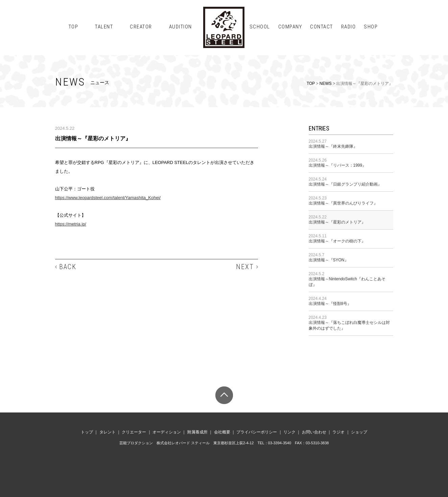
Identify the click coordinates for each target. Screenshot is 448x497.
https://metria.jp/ (71, 224)
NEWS (326, 84)
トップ (87, 432)
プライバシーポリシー (257, 432)
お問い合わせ (314, 432)
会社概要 (222, 432)
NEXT (245, 267)
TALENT (104, 27)
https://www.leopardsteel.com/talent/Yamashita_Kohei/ (108, 198)
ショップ (359, 432)
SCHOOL (260, 27)
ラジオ (338, 432)
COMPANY (290, 27)
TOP (74, 27)
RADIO (349, 27)
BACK (68, 267)
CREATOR (141, 27)
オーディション (167, 432)
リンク (289, 432)
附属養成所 (197, 432)
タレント (108, 432)
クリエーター (134, 432)
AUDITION (181, 27)
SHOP (371, 27)
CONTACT (322, 27)
